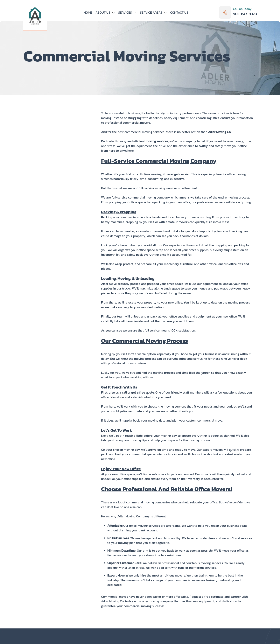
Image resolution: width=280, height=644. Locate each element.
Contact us (179, 12)
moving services (157, 141)
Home (88, 12)
